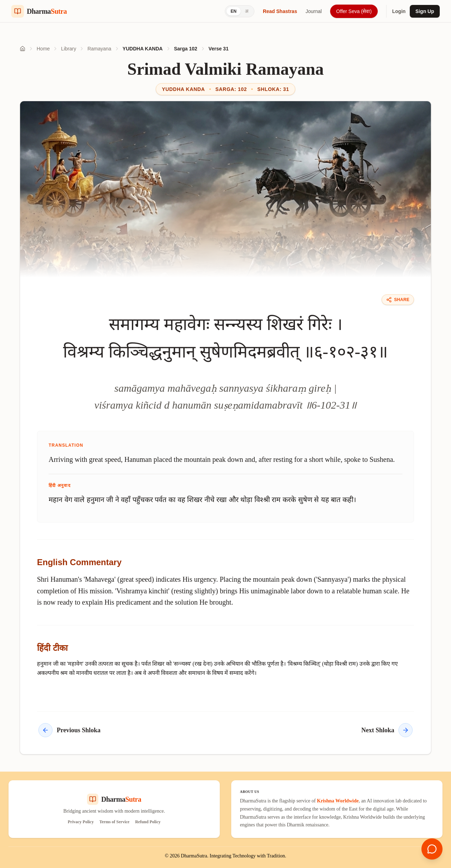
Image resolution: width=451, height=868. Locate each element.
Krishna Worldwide (338, 801)
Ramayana (99, 49)
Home (43, 49)
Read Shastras (280, 11)
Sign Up (425, 11)
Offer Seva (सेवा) (354, 11)
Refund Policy (148, 822)
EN (234, 11)
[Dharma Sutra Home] (39, 11)
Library (69, 49)
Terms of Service (115, 822)
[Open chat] (432, 849)
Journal (314, 11)
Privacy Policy (81, 822)
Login (399, 11)
